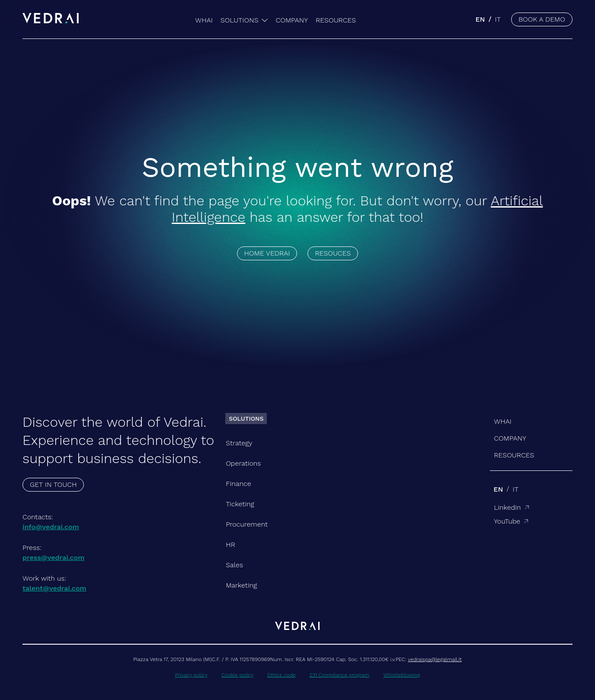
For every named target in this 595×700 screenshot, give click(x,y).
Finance (238, 484)
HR (230, 545)
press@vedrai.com (53, 558)
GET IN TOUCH (53, 484)
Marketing (241, 585)
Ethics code (281, 675)
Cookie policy (237, 675)
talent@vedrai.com (54, 588)
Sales (234, 565)
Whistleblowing (401, 675)
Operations (243, 463)
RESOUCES (333, 253)
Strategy (239, 443)
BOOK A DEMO (542, 19)
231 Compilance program (339, 675)
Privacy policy (191, 675)
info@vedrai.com (51, 527)
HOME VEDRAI (267, 253)
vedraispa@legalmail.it (435, 659)
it (498, 19)
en (480, 19)
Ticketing (240, 504)
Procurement (247, 524)
